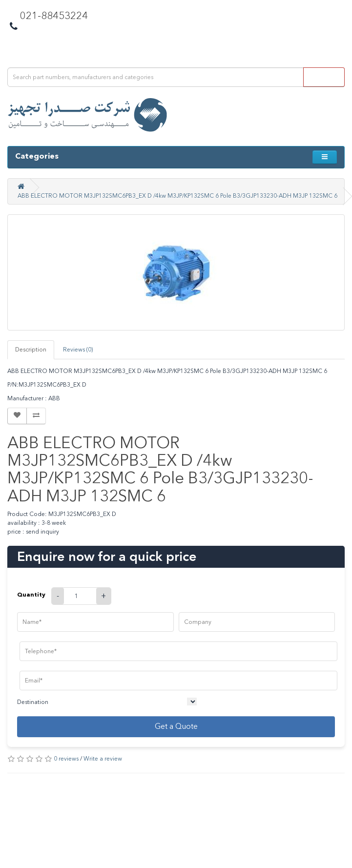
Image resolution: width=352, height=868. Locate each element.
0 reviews (66, 759)
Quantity (31, 594)
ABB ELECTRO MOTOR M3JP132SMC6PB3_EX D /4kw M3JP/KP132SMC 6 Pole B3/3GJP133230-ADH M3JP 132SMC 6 (177, 196)
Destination (33, 702)
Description (31, 350)
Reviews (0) (78, 350)
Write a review (103, 759)
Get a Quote (176, 726)
